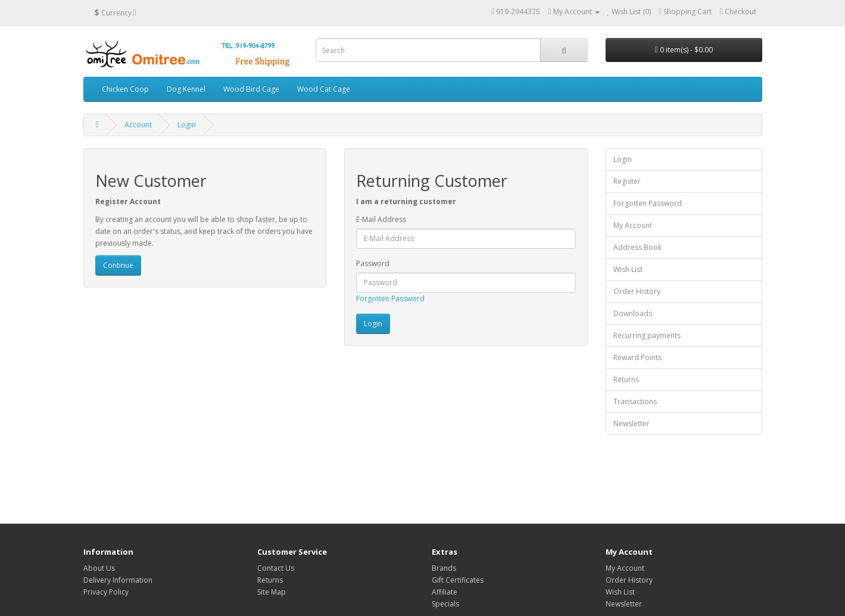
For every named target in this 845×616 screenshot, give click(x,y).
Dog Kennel (186, 89)
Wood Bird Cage (251, 89)
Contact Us (276, 568)
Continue (118, 265)
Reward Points (637, 357)
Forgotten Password (390, 298)
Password (373, 263)
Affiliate (445, 592)
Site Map (272, 592)
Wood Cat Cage (324, 89)
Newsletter (632, 423)
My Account (633, 225)
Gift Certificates (458, 580)
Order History (637, 291)
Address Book (637, 247)
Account (138, 125)
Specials (445, 604)
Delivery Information (118, 580)
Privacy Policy (106, 592)
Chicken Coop (125, 89)
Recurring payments (647, 335)
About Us (99, 568)
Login (187, 125)
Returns (626, 379)
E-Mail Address (381, 219)
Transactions (635, 401)
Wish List (628, 269)
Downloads (633, 313)
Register (627, 181)
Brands (444, 568)
